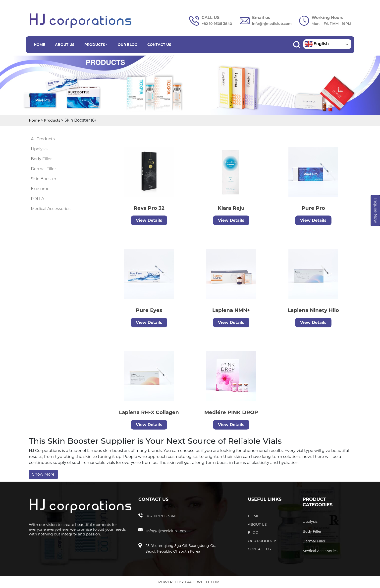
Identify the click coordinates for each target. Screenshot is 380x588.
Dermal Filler (43, 169)
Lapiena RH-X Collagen (127, 412)
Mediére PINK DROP (209, 412)
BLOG (253, 533)
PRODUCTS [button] (95, 45)
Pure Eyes (127, 310)
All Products (43, 139)
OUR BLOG (128, 45)
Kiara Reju (230, 208)
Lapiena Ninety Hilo (291, 310)
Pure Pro (313, 208)
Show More (43, 474)
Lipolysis (39, 149)
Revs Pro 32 (148, 208)
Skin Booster (44, 179)
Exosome (40, 189)
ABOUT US (65, 45)
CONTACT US (159, 45)
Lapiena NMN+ (209, 310)
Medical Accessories (51, 209)
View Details (148, 220)
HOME (39, 45)
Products (52, 120)
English (317, 44)
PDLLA (37, 199)
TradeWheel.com (202, 582)
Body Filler (41, 159)
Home (34, 120)
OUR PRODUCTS (263, 541)
